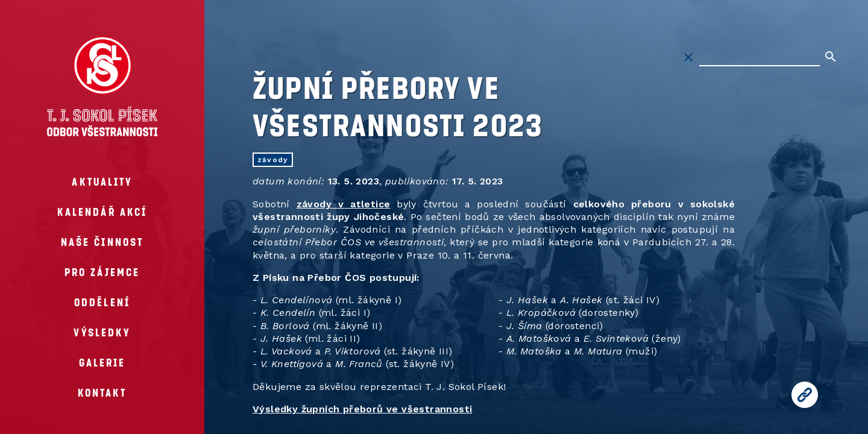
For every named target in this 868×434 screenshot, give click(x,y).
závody (273, 160)
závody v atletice (344, 204)
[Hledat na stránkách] (759, 57)
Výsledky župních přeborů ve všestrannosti (362, 409)
